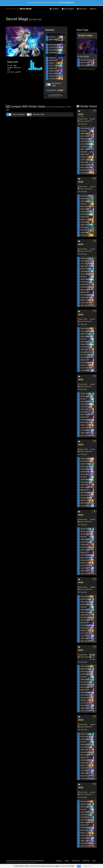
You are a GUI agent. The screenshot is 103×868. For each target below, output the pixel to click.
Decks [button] (94, 9)
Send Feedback (68, 9)
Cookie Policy (86, 861)
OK (79, 866)
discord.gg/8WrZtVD (66, 3)
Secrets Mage (85, 36)
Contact (67, 861)
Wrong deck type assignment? (87, 69)
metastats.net (40, 861)
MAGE (81, 114)
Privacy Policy (76, 861)
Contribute (54, 9)
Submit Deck (82, 9)
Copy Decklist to (55, 90)
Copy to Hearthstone (86, 121)
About (94, 861)
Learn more (88, 866)
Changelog (59, 861)
